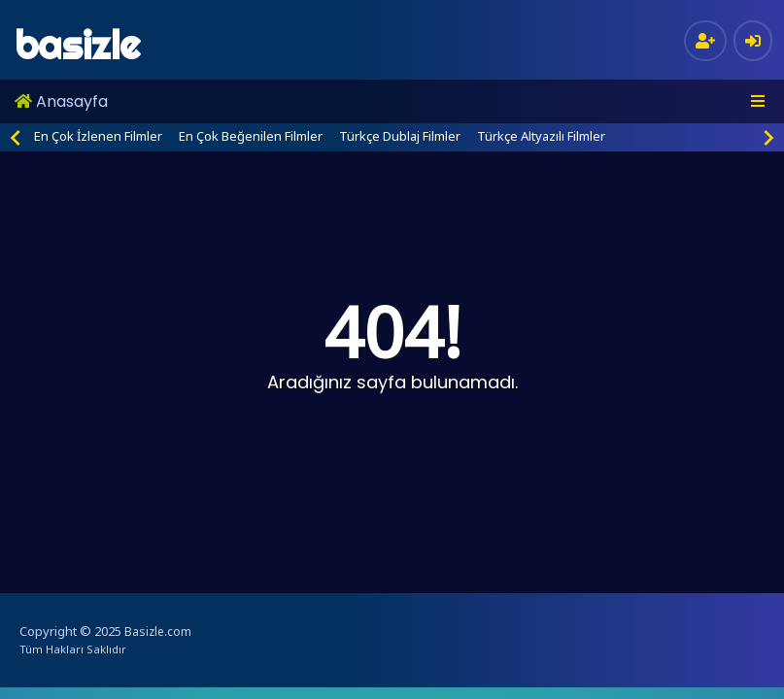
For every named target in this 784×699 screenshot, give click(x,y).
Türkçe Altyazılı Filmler (541, 136)
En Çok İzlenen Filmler (98, 136)
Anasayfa (61, 101)
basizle (77, 45)
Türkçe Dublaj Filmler (400, 136)
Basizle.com (158, 632)
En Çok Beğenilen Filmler (251, 136)
